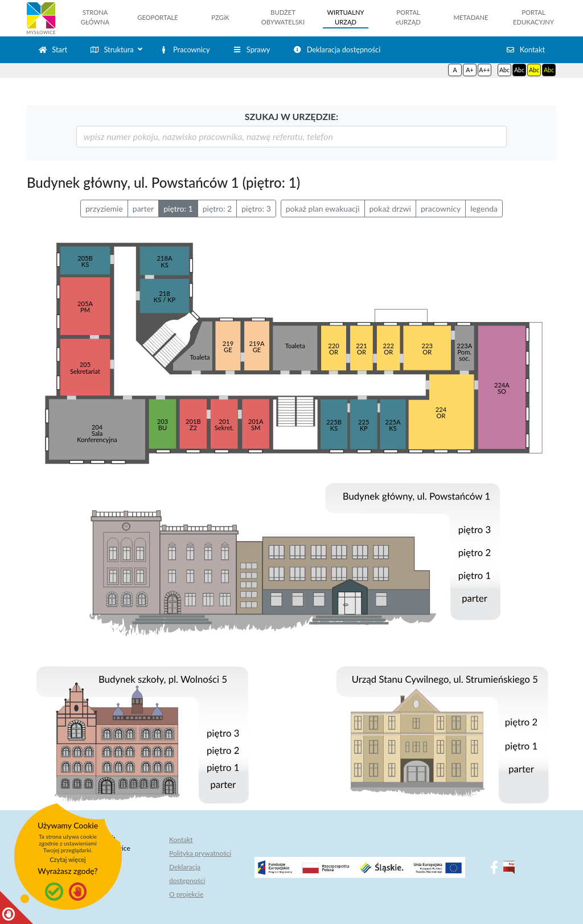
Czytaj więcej (68, 859)
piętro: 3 (256, 209)
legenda (484, 209)
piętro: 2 (217, 209)
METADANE (471, 17)
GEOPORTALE (157, 17)
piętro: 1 (178, 209)
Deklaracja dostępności (187, 874)
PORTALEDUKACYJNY (533, 17)
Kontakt (181, 840)
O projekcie (186, 894)
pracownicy (441, 209)
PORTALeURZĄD (408, 17)
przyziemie (104, 209)
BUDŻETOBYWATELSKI (283, 17)
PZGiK (220, 17)
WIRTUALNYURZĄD (346, 17)
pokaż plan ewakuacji (323, 209)
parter (143, 209)
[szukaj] (292, 137)
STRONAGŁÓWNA (95, 17)
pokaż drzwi (390, 209)
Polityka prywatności (200, 853)
